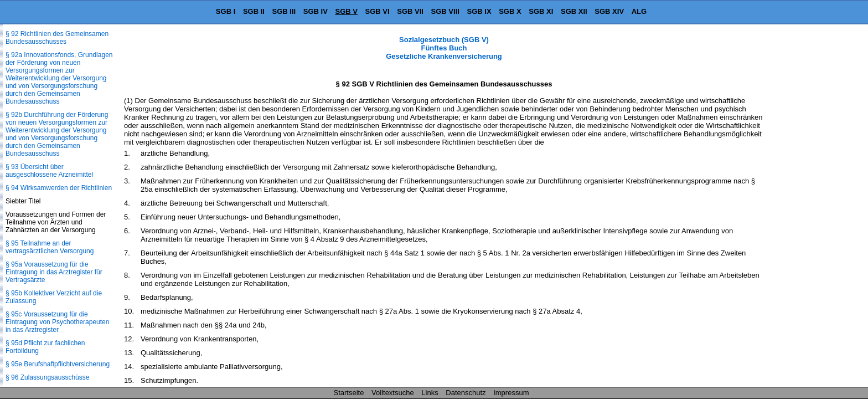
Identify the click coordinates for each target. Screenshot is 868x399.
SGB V (346, 11)
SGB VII (410, 11)
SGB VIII (445, 11)
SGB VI (378, 11)
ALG (639, 11)
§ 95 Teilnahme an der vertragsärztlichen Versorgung (50, 247)
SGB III (284, 11)
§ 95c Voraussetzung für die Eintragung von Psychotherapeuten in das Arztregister (57, 322)
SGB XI (541, 11)
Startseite (349, 393)
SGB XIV (609, 11)
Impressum (511, 393)
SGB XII (574, 11)
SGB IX (479, 11)
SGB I (226, 11)
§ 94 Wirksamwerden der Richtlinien (59, 188)
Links (430, 393)
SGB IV (316, 11)
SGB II (254, 11)
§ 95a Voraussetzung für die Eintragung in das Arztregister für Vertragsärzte (54, 272)
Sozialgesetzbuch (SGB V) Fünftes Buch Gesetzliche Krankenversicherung (444, 48)
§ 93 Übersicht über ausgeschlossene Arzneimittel (49, 171)
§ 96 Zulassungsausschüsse (47, 377)
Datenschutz (466, 393)
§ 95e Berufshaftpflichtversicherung (58, 364)
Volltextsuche (393, 393)
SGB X (510, 11)
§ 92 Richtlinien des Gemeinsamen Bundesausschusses (57, 38)
